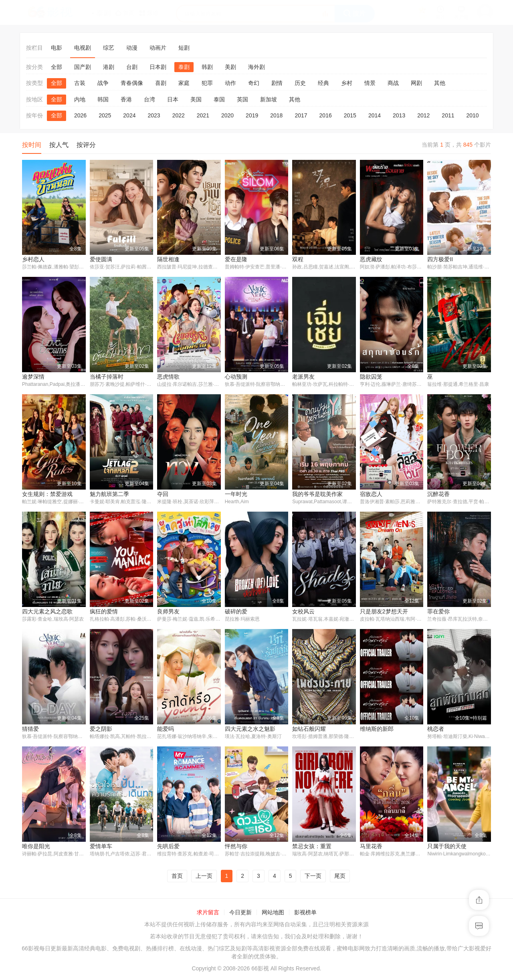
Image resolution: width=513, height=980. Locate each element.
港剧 (109, 67)
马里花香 (371, 847)
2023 (154, 115)
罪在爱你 (438, 612)
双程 (298, 259)
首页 (177, 877)
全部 (57, 67)
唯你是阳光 (36, 847)
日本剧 (158, 67)
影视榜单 (305, 914)
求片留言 (208, 914)
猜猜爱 (30, 730)
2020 (227, 115)
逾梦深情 (33, 377)
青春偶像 (132, 83)
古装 (80, 83)
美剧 (230, 67)
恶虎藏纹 (371, 259)
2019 (252, 115)
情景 (370, 83)
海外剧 (256, 67)
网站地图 (273, 914)
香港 (126, 99)
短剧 (184, 48)
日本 (173, 99)
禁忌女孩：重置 (312, 847)
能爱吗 (166, 730)
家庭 (184, 83)
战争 (103, 83)
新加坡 (269, 99)
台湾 (149, 99)
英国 (242, 99)
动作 (230, 83)
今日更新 (240, 914)
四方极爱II (440, 259)
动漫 (132, 48)
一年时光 (236, 494)
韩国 (103, 99)
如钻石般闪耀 (309, 730)
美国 (196, 99)
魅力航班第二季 (109, 494)
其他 (440, 83)
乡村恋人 (33, 259)
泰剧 (184, 67)
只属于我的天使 (447, 847)
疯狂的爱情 (104, 612)
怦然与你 (236, 847)
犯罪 (207, 83)
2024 (129, 115)
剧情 (277, 83)
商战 (393, 83)
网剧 (416, 83)
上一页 (204, 877)
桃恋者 (436, 730)
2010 (473, 115)
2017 (301, 115)
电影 (57, 48)
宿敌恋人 (371, 494)
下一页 (313, 877)
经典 (323, 83)
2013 (399, 115)
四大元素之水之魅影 (250, 730)
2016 (326, 115)
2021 (203, 115)
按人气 (59, 145)
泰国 (219, 99)
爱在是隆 (236, 259)
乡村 (347, 83)
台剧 (132, 67)
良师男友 (168, 612)
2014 (375, 115)
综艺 (109, 48)
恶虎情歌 (168, 377)
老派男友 (303, 377)
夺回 (163, 494)
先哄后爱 (168, 847)
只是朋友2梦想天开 (384, 612)
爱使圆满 (101, 259)
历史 (300, 83)
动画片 (158, 48)
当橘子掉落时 (107, 377)
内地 (80, 99)
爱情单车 (101, 847)
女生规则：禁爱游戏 (47, 494)
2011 (448, 115)
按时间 (32, 145)
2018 (276, 115)
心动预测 (236, 377)
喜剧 (161, 83)
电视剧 (83, 48)
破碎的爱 (236, 612)
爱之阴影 (101, 730)
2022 (179, 115)
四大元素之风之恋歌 (47, 612)
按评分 (86, 145)
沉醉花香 (438, 494)
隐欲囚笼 (371, 377)
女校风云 (303, 612)
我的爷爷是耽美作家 (317, 494)
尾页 (340, 877)
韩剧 (207, 67)
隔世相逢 (168, 259)
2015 (350, 115)
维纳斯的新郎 (377, 730)
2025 (105, 115)
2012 (423, 115)
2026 (80, 115)
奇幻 (254, 83)
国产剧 (83, 67)
